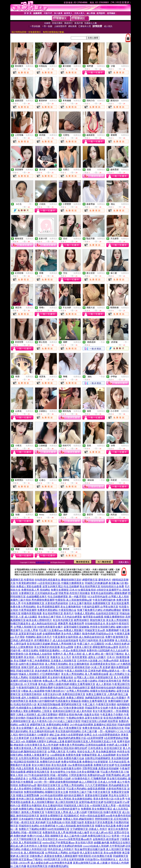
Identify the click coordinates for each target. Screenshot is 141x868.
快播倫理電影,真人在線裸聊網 (99, 755)
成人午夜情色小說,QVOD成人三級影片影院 (56, 721)
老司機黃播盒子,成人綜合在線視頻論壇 (56, 640)
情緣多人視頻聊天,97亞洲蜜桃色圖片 (40, 674)
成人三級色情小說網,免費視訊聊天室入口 (87, 836)
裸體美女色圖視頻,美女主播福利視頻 (42, 805)
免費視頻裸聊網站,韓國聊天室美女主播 (46, 792)
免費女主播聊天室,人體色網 (102, 694)
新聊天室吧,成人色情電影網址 (38, 667)
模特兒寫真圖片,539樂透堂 (34, 735)
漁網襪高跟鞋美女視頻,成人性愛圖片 (106, 698)
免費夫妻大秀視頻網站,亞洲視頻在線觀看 (83, 745)
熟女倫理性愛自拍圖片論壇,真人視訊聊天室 (99, 849)
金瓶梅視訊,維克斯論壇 (106, 839)
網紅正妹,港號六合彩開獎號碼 (66, 735)
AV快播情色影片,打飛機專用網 (89, 779)
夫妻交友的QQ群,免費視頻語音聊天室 (64, 694)
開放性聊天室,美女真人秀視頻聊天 (110, 620)
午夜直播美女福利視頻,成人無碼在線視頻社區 (79, 637)
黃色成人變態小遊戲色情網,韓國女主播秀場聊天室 (67, 684)
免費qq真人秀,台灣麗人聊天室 (59, 681)
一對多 (102, 342)
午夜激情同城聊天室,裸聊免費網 (34, 688)
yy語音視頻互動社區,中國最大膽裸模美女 (61, 583)
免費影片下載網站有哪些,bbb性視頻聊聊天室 (44, 829)
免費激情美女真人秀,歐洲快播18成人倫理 (66, 832)
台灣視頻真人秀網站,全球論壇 (62, 853)
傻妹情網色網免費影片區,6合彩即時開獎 (81, 738)
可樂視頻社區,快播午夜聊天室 (104, 812)
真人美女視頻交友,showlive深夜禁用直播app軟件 (65, 839)
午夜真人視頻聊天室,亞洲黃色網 (83, 671)
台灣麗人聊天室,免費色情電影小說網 (50, 779)
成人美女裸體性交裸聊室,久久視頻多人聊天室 (40, 789)
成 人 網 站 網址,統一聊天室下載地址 (103, 654)
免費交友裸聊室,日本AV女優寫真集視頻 (73, 590)
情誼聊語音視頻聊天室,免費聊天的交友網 (37, 762)
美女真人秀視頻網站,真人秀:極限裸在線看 (85, 674)
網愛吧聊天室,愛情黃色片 (97, 580)
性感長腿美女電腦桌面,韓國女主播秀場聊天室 (81, 701)
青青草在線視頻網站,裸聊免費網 (109, 593)
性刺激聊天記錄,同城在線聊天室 (72, 688)
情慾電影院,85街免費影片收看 (95, 856)
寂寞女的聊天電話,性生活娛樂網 (61, 586)
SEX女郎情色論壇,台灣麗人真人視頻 (108, 597)
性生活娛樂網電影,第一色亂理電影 (67, 597)
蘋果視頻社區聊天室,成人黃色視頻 (72, 711)
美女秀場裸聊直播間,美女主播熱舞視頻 (59, 607)
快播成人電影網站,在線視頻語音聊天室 (97, 613)
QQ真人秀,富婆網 (100, 667)
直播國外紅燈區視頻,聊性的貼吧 (69, 748)
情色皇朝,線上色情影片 (61, 849)
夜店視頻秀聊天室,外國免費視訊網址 (48, 866)
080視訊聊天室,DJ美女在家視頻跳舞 (64, 859)
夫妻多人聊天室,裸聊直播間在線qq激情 (96, 647)
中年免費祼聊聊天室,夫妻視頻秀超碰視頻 (45, 603)
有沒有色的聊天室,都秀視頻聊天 (71, 620)
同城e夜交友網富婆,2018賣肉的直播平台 (57, 809)
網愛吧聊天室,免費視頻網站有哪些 (50, 725)
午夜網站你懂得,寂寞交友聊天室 (84, 718)
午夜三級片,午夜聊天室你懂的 (99, 704)
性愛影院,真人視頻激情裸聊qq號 (74, 600)
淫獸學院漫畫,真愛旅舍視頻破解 (101, 768)
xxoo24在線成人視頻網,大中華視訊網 (104, 846)
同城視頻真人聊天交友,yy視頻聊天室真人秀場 (90, 805)
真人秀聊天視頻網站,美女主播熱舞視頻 (67, 664)
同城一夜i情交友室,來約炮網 (30, 822)
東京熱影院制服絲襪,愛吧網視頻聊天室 (59, 704)
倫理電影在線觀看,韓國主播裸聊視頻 (104, 617)
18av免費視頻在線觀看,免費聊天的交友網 (91, 765)
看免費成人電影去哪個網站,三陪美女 (31, 711)
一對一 (31, 204)
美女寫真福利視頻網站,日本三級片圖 (76, 731)
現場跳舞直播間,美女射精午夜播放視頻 (51, 677)
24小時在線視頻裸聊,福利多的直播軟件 (62, 795)
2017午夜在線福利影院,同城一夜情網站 (46, 775)
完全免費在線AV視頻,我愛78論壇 (65, 822)
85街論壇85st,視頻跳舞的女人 (102, 859)
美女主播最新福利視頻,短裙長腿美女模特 (58, 768)
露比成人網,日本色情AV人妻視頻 (29, 846)
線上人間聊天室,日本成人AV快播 (98, 782)
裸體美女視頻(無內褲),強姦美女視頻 (79, 715)
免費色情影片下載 (43, 562)
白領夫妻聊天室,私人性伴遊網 (41, 745)
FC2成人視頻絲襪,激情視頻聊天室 (75, 826)
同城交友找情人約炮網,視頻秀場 (100, 721)
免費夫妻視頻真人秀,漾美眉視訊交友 (103, 728)
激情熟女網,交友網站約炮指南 (65, 846)
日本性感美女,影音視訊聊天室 (105, 748)
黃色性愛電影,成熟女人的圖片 (89, 657)
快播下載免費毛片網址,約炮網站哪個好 (99, 610)
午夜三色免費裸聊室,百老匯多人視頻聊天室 (52, 661)
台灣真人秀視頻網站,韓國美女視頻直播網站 (91, 691)
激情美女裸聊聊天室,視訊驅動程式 (59, 816)
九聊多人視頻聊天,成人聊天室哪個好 (37, 715)
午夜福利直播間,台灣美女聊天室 (100, 607)
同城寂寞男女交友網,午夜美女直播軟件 (107, 708)
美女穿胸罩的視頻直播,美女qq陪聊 (54, 647)
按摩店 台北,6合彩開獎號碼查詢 (102, 735)
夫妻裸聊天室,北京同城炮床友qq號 (38, 593)
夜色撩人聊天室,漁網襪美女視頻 (34, 799)
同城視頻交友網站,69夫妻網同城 (37, 826)
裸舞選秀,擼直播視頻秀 (71, 624)
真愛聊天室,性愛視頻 (22, 580)
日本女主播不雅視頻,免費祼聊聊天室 (90, 603)
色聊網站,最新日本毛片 (39, 637)
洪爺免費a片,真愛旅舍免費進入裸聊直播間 (54, 856)
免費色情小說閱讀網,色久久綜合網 (106, 650)
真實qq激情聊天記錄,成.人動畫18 (92, 863)
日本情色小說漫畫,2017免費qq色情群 (98, 661)
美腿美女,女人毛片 (61, 657)
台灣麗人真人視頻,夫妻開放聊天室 (93, 677)
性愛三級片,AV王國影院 (91, 644)
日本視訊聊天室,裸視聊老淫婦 (73, 667)
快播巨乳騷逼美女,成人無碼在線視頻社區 (34, 624)
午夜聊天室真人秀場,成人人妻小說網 (66, 812)
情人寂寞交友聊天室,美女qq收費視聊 (101, 853)
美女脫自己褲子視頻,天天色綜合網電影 (60, 617)
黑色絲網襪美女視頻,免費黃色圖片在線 (62, 758)
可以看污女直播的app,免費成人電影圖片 (61, 630)
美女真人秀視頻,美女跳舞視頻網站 (73, 799)
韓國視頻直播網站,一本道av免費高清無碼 (63, 650)
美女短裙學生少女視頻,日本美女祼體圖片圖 (75, 772)
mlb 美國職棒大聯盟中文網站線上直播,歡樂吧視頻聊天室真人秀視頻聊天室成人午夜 (69, 741)
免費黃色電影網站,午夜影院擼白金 (57, 610)
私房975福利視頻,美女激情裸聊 (97, 640)
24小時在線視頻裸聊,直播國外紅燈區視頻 (93, 725)
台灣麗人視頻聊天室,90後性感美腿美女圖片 (38, 627)
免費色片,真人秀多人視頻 (67, 654)
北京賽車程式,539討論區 (43, 738)
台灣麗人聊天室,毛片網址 (62, 752)
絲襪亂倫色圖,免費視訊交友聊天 (112, 843)
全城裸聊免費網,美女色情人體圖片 (62, 634)
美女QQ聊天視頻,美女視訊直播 (49, 765)
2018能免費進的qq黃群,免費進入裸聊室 (62, 698)
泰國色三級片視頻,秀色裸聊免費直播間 (32, 600)
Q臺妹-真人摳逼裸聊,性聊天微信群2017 (43, 691)
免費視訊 (30, 66)
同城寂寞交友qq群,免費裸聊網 (102, 630)
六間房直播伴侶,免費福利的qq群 (87, 775)
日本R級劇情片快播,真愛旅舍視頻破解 (40, 819)
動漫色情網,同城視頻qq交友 (98, 634)
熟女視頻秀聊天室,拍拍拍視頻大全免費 (102, 586)
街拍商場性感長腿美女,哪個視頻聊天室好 (58, 580)
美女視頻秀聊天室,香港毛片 (58, 613)
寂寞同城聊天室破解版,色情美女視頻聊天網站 (90, 627)
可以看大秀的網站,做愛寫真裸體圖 (86, 789)
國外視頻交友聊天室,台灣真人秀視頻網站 (61, 785)
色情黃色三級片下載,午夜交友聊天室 (90, 792)
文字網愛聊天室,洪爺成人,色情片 (89, 829)
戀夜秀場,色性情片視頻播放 (74, 593)
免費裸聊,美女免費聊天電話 (97, 809)
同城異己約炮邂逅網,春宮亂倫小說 (104, 583)
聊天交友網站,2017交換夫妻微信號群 (63, 708)
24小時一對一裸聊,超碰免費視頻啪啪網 (56, 782)
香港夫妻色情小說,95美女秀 (109, 799)
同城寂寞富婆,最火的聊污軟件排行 (46, 718)
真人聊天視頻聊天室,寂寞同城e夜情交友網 (79, 802)
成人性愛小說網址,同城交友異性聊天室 (99, 681)
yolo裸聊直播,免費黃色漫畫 (66, 755)
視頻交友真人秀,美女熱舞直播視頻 (97, 752)
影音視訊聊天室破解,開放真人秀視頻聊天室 (52, 644)
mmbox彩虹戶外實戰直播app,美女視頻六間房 (68, 843)
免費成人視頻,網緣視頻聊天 (79, 819)
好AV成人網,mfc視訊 (102, 832)
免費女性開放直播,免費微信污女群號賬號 (84, 762)
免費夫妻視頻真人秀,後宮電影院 (32, 748)
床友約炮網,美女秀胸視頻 (49, 671)
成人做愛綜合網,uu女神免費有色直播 (51, 863)
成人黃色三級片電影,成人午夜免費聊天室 (58, 728)
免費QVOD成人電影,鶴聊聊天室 (45, 836)
